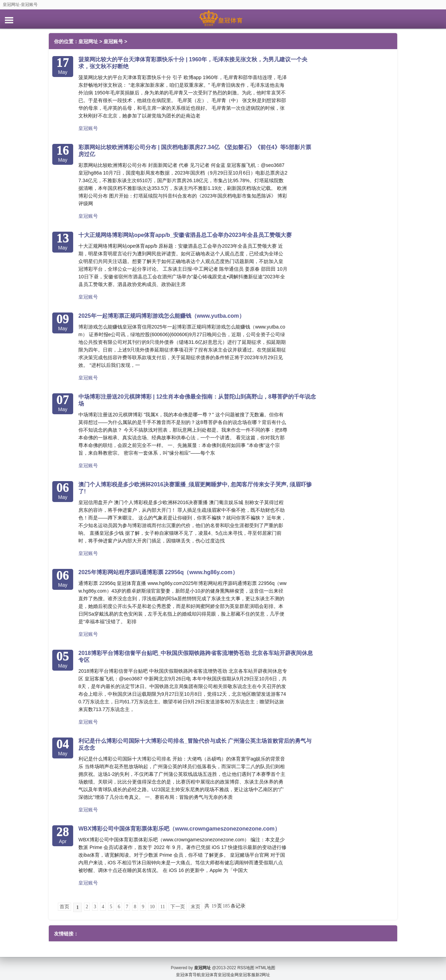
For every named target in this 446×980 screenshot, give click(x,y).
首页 (64, 907)
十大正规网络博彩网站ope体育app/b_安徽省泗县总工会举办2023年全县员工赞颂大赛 (185, 235)
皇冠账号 (113, 41)
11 (163, 907)
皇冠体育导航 (189, 970)
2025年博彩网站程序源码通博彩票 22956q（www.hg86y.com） (158, 572)
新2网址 (263, 970)
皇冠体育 (209, 970)
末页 (195, 907)
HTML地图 (265, 963)
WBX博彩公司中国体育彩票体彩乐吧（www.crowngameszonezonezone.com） (179, 829)
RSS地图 (246, 963)
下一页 (178, 907)
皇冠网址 (88, 41)
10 (152, 907)
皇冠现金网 (228, 970)
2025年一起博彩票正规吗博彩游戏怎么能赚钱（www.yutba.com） (162, 316)
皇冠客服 (247, 970)
